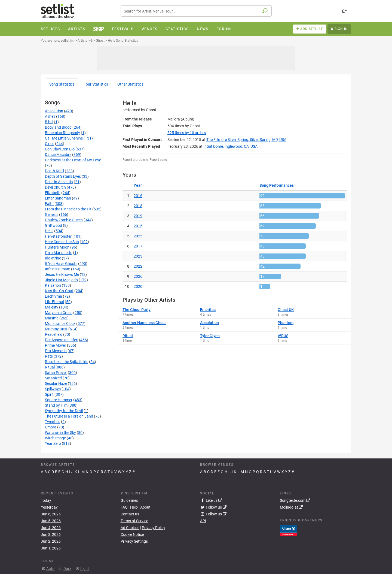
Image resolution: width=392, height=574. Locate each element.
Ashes (50, 116)
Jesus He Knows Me (62, 274)
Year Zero (53, 443)
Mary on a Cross (59, 313)
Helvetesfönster (58, 236)
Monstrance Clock (60, 324)
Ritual (50, 367)
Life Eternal (54, 302)
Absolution (54, 111)
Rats (49, 356)
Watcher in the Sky (60, 433)
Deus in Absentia (59, 182)
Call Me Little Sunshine (64, 138)
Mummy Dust (56, 329)
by (187, 133)
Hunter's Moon (57, 247)
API (203, 521)
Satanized (53, 378)
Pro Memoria (56, 351)
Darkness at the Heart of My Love (73, 160)
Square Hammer (59, 400)
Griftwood (53, 225)
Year (138, 185)
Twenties (53, 422)
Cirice (50, 144)
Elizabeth (53, 193)
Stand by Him (56, 405)
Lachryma (53, 296)
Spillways (53, 389)
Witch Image (55, 438)
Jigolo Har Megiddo (61, 280)
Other (130, 84)
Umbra (51, 427)
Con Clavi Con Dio (60, 149)
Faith (49, 204)
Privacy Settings (134, 541)
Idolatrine (53, 258)
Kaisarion (53, 285)
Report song (158, 160)
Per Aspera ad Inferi (62, 340)
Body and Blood (58, 127)
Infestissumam (58, 269)
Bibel (49, 122)
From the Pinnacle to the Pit (68, 209)
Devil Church (55, 187)
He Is (49, 231)
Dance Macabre (58, 155)
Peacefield (54, 334)
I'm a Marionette (59, 253)
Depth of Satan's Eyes (63, 176)
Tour (96, 84)
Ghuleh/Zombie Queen (64, 220)
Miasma (52, 318)
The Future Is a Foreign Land (69, 416)
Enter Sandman (58, 198)
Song (62, 84)
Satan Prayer (56, 373)
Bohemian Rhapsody (62, 133)
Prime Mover (56, 345)
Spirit (49, 394)
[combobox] (196, 11)
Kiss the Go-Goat (59, 291)
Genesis (52, 215)
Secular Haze (56, 383)
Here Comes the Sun (62, 242)
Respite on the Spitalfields (67, 362)
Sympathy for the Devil (64, 411)
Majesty (52, 307)
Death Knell (54, 171)
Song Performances (277, 185)
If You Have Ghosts (61, 264)
